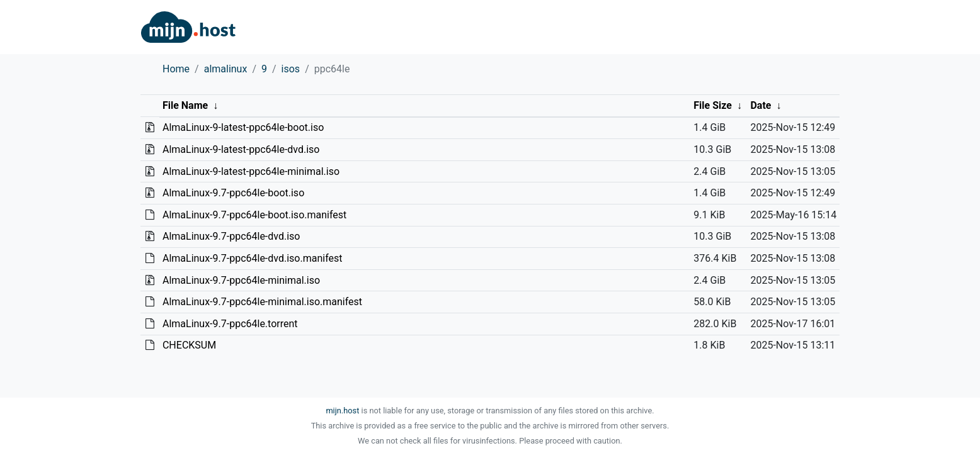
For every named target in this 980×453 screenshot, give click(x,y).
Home (176, 69)
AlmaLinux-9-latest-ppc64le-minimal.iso (251, 171)
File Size (713, 105)
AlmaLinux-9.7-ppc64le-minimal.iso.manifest (262, 302)
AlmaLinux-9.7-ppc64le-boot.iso (233, 193)
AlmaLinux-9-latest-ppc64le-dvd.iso (241, 149)
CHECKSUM (189, 345)
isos (291, 69)
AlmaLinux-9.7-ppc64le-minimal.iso (241, 280)
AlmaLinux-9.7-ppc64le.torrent (230, 324)
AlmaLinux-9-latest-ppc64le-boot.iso (243, 127)
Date (761, 105)
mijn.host (342, 411)
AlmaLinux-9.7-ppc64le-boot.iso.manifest (254, 215)
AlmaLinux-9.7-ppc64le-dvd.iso (231, 236)
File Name (185, 105)
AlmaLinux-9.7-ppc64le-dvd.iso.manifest (253, 258)
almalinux (226, 69)
